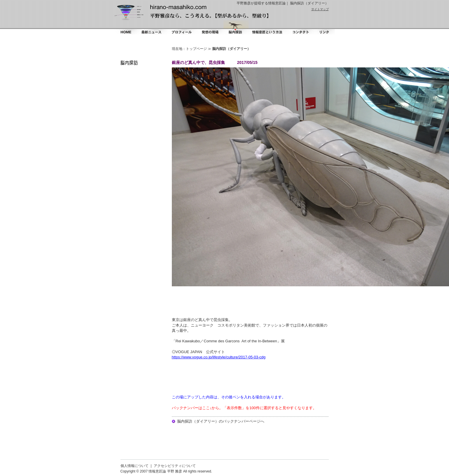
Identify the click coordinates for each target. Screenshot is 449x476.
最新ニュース (152, 27)
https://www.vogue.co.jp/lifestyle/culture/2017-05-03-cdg (219, 357)
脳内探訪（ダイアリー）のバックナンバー (213, 421)
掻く (210, 27)
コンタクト (300, 27)
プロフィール (181, 27)
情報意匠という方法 (268, 27)
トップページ (196, 49)
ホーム (125, 27)
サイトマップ (320, 9)
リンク (324, 27)
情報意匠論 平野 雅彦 (165, 471)
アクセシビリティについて (175, 466)
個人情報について (134, 466)
